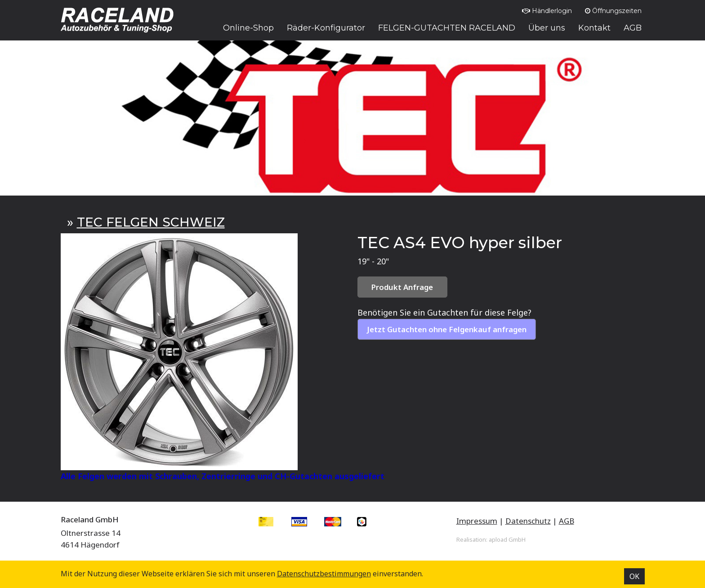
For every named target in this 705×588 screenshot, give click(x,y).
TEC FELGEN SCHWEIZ (151, 222)
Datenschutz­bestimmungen (324, 574)
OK (634, 576)
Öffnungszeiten (613, 11)
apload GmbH (507, 539)
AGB (567, 521)
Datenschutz (528, 521)
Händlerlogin (547, 11)
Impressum (477, 521)
